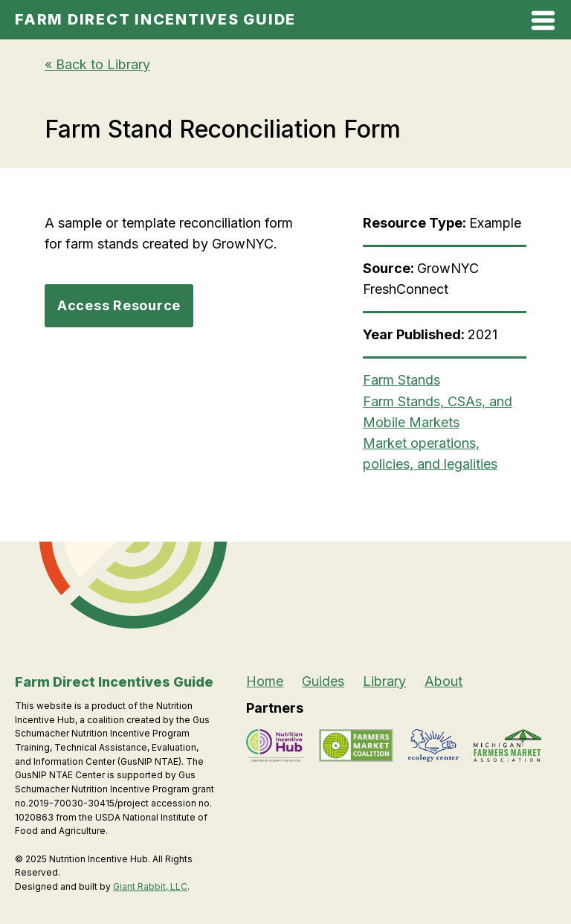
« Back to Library (97, 64)
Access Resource (119, 305)
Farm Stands (401, 380)
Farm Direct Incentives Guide (155, 19)
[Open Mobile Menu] (543, 23)
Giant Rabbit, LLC (150, 886)
